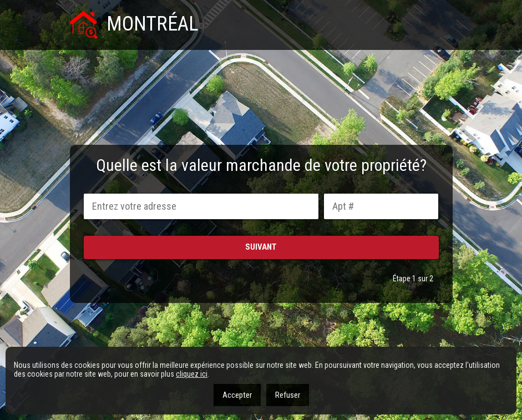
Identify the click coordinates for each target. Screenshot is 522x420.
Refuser (288, 395)
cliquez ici (192, 374)
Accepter (237, 395)
